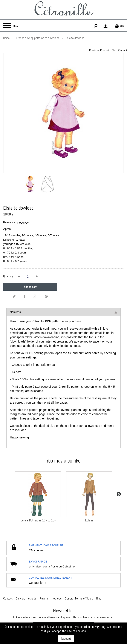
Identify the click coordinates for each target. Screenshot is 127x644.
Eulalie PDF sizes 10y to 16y (38, 520)
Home (6, 38)
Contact (8, 598)
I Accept (66, 639)
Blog (99, 598)
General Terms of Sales (79, 598)
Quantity (8, 276)
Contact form (37, 583)
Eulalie (89, 520)
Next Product (119, 50)
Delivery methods (26, 598)
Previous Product (99, 50)
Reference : (10, 222)
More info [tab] (63, 312)
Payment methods (51, 598)
